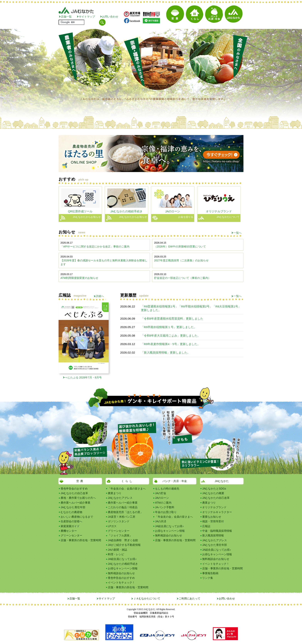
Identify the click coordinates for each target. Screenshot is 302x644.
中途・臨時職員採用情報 (217, 531)
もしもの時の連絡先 (167, 489)
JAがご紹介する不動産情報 (124, 545)
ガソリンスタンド (119, 521)
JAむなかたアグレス (120, 498)
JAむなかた (222, 481)
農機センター (69, 531)
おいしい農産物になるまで (77, 517)
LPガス (112, 526)
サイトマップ (87, 17)
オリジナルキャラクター (217, 512)
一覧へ (237, 233)
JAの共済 (161, 521)
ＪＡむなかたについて (147, 598)
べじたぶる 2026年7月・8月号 (83, 377)
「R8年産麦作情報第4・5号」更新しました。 (171, 344)
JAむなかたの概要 (213, 493)
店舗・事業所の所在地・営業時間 (81, 540)
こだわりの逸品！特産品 (123, 507)
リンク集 (208, 578)
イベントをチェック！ (121, 582)
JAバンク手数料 (165, 507)
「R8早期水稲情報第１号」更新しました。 (169, 327)
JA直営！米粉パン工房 (122, 517)
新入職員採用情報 (213, 535)
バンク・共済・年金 (175, 481)
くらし (127, 481)
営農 (80, 481)
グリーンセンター (71, 535)
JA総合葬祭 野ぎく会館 (123, 540)
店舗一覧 (66, 17)
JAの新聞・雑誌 (117, 550)
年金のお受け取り (166, 512)
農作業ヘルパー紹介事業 (75, 503)
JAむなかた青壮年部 (73, 507)
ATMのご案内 (163, 503)
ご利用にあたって (190, 598)
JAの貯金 (161, 493)
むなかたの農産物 (71, 512)
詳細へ (100, 296)
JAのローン (162, 498)
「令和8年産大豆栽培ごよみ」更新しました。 (171, 336)
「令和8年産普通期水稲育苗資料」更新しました (172, 319)
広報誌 (206, 526)
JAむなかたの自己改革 (74, 493)
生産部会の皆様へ (71, 521)
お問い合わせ (110, 17)
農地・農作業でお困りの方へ (78, 498)
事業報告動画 (210, 573)
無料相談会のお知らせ (121, 573)
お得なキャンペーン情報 (123, 568)
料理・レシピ (116, 554)
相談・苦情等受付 (213, 521)
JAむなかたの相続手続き (123, 564)
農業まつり (115, 493)
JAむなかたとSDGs (214, 489)
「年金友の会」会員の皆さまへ (127, 489)
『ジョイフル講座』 (120, 535)
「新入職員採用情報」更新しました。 (166, 352)
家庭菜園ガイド (70, 526)
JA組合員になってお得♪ (122, 559)
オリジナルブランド (214, 507)
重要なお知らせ (212, 517)
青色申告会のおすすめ (74, 489)
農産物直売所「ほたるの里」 (125, 512)
